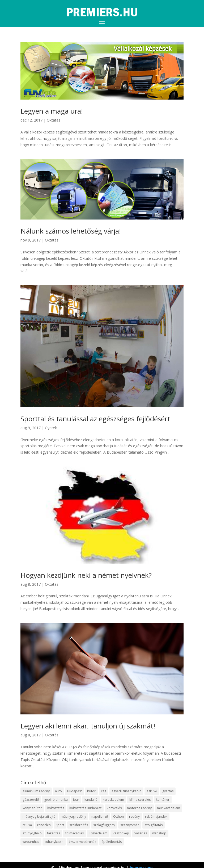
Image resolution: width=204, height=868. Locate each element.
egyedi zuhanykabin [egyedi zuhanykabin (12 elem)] (126, 791)
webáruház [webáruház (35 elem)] (31, 842)
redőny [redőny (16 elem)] (134, 816)
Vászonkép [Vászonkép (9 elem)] (121, 833)
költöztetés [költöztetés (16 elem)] (56, 808)
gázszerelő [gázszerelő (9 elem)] (31, 800)
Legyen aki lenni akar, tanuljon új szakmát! (88, 726)
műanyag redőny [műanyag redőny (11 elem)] (73, 816)
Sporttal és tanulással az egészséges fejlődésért (95, 419)
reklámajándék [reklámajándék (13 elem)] (156, 816)
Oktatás (54, 120)
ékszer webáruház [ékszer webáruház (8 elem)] (82, 842)
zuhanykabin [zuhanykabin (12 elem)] (54, 842)
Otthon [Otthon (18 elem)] (118, 816)
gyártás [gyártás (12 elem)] (168, 791)
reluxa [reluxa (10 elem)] (27, 825)
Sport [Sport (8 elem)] (60, 825)
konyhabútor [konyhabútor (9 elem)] (32, 808)
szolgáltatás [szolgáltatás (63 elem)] (154, 825)
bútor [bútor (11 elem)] (91, 791)
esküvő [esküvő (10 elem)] (152, 791)
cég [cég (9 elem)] (104, 791)
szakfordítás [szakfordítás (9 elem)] (79, 825)
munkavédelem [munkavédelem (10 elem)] (169, 808)
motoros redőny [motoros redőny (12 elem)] (139, 808)
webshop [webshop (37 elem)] (159, 833)
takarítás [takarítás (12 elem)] (54, 833)
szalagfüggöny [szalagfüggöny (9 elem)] (104, 825)
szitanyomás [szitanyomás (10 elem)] (130, 825)
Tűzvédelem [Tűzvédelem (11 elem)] (98, 833)
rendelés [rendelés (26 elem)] (44, 825)
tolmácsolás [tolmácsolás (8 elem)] (75, 833)
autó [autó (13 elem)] (58, 791)
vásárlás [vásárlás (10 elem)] (141, 833)
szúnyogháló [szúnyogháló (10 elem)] (32, 833)
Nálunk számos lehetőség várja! (71, 231)
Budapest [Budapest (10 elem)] (75, 791)
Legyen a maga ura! (52, 111)
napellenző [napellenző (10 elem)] (100, 816)
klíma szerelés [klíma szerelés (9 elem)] (140, 800)
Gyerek (51, 428)
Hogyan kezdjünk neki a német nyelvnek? (86, 575)
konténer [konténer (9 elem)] (163, 800)
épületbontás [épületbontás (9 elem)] (112, 842)
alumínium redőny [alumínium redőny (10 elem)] (36, 791)
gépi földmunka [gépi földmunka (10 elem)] (56, 800)
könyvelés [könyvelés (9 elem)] (114, 808)
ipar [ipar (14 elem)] (76, 800)
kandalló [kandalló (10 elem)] (91, 800)
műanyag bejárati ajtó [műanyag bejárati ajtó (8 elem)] (39, 816)
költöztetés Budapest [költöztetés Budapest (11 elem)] (85, 808)
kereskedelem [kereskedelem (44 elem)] (113, 800)
